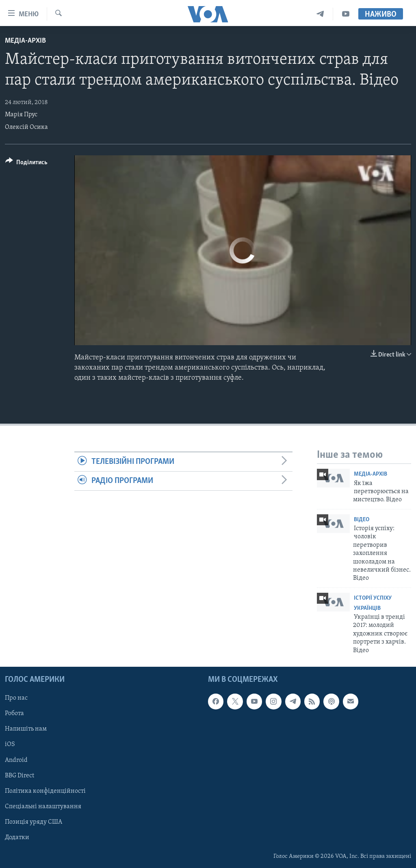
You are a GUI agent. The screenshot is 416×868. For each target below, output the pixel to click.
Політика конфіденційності (45, 791)
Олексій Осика (26, 127)
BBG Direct (19, 776)
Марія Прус (21, 115)
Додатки (17, 838)
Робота (14, 714)
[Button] (26, 164)
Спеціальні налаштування (43, 807)
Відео (362, 520)
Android (16, 760)
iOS (10, 744)
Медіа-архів (25, 41)
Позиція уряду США (34, 822)
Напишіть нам (26, 729)
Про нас (16, 698)
